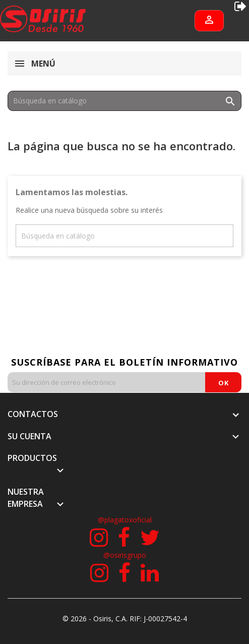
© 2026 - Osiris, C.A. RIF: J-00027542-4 (125, 619)
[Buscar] (125, 101)
